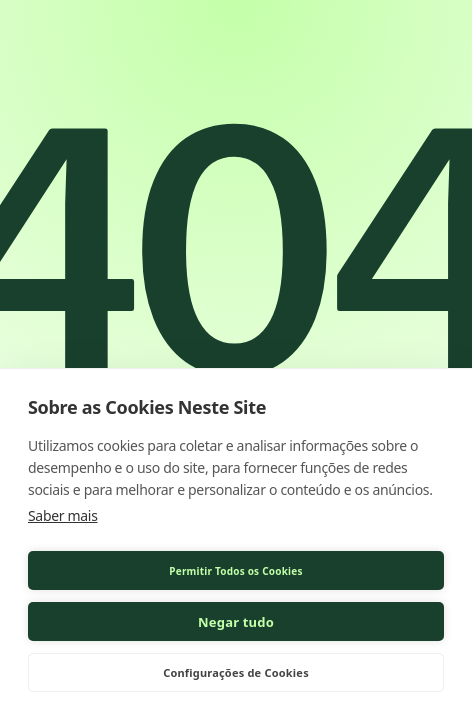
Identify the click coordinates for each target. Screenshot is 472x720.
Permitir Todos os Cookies (235, 571)
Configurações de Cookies (236, 672)
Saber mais (63, 515)
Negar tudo (236, 622)
